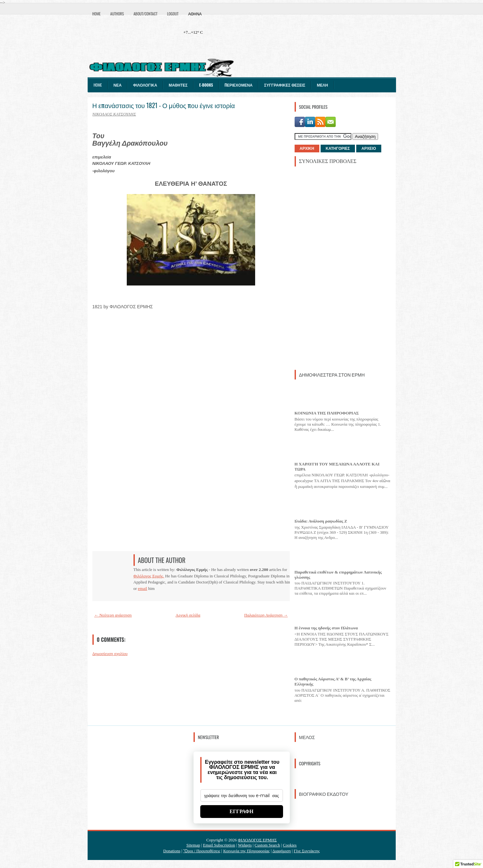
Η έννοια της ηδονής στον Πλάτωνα (326, 628)
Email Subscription (219, 845)
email (143, 588)
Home (97, 14)
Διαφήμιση (282, 851)
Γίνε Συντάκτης (307, 851)
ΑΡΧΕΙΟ (369, 149)
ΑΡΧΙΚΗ (307, 149)
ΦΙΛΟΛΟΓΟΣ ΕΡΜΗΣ (257, 840)
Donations (172, 851)
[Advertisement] (343, 268)
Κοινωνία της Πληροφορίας (246, 851)
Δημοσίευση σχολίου (110, 654)
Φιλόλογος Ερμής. (149, 576)
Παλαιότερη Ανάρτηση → (266, 615)
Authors (117, 14)
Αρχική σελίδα (188, 615)
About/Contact (146, 14)
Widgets (245, 845)
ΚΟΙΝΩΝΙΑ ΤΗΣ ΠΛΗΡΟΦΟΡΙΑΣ (327, 413)
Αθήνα (195, 14)
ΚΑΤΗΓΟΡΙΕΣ (338, 149)
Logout (173, 14)
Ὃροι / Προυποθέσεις (202, 851)
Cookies (290, 845)
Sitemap (193, 845)
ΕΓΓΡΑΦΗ (241, 811)
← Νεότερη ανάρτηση (113, 615)
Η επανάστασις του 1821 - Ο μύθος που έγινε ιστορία (164, 105)
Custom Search (267, 845)
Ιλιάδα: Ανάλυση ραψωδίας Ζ (321, 521)
